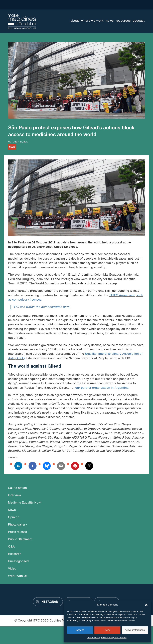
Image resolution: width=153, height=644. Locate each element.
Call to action (17, 488)
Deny (107, 630)
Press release (17, 532)
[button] (146, 605)
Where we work (92, 21)
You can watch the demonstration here (42, 307)
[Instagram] (48, 602)
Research (15, 554)
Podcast (139, 21)
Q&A (11, 547)
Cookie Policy (93, 638)
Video (12, 569)
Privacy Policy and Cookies (114, 638)
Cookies (55, 621)
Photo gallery (18, 525)
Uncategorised (18, 561)
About (75, 21)
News (110, 21)
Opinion (14, 517)
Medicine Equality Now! (25, 503)
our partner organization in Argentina (102, 388)
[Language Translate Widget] (133, 5)
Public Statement (20, 539)
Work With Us (18, 576)
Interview (15, 495)
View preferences (135, 630)
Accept (80, 630)
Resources (123, 21)
